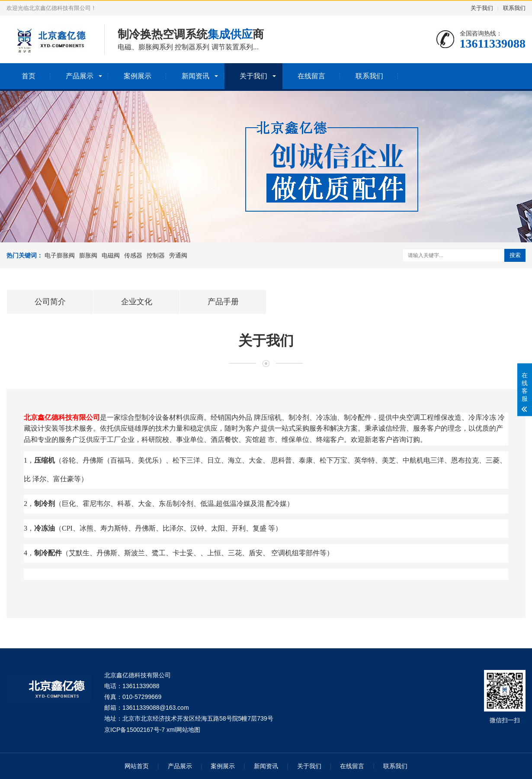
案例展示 (138, 76)
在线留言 (311, 76)
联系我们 (514, 8)
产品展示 (80, 76)
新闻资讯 (195, 76)
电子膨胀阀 (60, 255)
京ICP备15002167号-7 (135, 730)
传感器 (133, 255)
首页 (29, 76)
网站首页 (137, 766)
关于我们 (482, 8)
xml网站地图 (183, 730)
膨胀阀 (88, 255)
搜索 (515, 255)
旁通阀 (178, 255)
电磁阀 (111, 255)
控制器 (156, 255)
